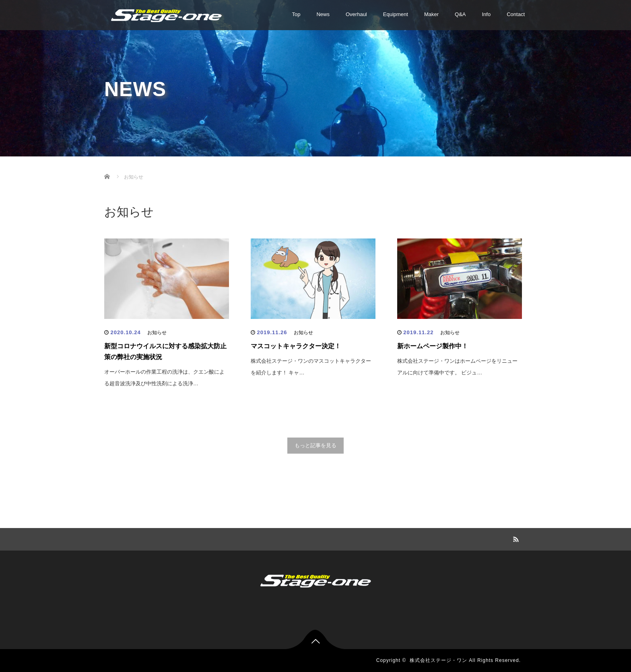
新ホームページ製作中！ (433, 346)
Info (487, 14)
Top (296, 14)
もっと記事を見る (315, 445)
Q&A (460, 14)
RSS (515, 538)
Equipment (396, 14)
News (323, 14)
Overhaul (356, 14)
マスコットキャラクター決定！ (296, 346)
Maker (431, 14)
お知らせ (157, 333)
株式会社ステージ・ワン (438, 660)
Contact (516, 14)
